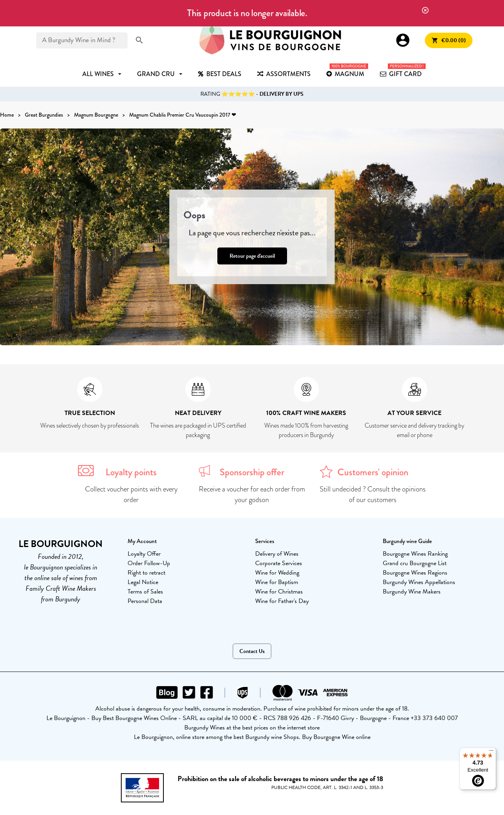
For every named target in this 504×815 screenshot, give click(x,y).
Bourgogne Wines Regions (415, 573)
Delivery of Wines (277, 554)
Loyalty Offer (144, 554)
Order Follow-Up (149, 563)
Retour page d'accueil (252, 256)
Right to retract (146, 573)
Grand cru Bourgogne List (415, 563)
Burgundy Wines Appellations (419, 582)
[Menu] (491, 752)
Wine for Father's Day (282, 601)
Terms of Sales (145, 592)
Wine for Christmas (279, 592)
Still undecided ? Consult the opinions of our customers (373, 494)
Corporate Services (279, 563)
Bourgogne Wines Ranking (415, 554)
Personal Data (145, 601)
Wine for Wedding (277, 573)
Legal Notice (143, 582)
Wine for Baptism (277, 582)
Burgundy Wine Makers (412, 592)
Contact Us (252, 651)
